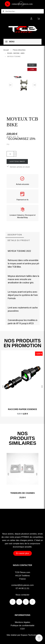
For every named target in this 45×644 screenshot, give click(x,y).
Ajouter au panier (17, 161)
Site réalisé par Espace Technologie (22, 635)
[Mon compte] (31, 19)
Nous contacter (22, 595)
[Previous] (11, 85)
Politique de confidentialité (23, 626)
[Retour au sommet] (39, 638)
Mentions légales (23, 622)
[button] (3, 386)
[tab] (15, 235)
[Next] (34, 85)
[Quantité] (10, 154)
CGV (22, 629)
